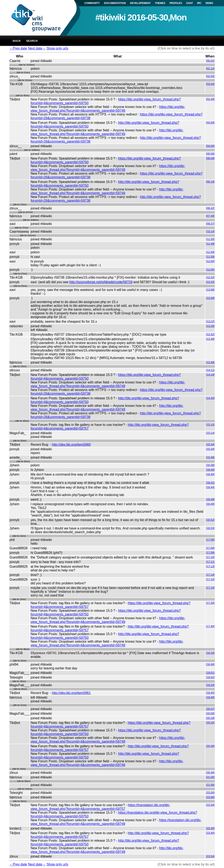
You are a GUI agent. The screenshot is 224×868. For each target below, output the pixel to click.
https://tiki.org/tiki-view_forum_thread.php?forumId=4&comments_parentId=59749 (108, 109)
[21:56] (210, 785)
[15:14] (210, 433)
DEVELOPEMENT (140, 3)
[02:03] (210, 76)
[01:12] (210, 68)
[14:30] (210, 398)
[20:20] (210, 723)
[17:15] (210, 579)
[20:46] (210, 772)
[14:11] (210, 370)
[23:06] (210, 797)
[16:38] (210, 465)
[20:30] (210, 746)
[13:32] (210, 334)
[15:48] (210, 457)
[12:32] (210, 277)
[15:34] (210, 444)
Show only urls (57, 48)
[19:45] (210, 693)
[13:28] (210, 326)
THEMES (160, 3)
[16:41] (210, 483)
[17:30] (210, 603)
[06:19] (210, 182)
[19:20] (210, 685)
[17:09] (210, 548)
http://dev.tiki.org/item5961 (71, 693)
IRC (199, 3)
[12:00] (210, 261)
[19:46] (210, 697)
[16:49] (210, 499)
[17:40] (210, 626)
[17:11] (210, 562)
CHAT (189, 3)
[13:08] (210, 290)
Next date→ (37, 48)
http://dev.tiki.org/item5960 (71, 445)
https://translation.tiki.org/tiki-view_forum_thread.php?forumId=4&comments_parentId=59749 (116, 822)
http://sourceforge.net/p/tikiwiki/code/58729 (101, 282)
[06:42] (210, 208)
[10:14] (210, 231)
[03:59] (210, 122)
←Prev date (18, 48)
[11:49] (210, 244)
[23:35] (210, 828)
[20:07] (210, 709)
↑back (16, 41)
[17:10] (210, 557)
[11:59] (210, 252)
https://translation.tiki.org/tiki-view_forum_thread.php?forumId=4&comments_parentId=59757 (100, 807)
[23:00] (210, 792)
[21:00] (210, 777)
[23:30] (210, 805)
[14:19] (210, 375)
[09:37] (210, 224)
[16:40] (210, 470)
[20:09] (210, 713)
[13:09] (210, 298)
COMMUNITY (92, 3)
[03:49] (210, 99)
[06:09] (210, 158)
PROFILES (176, 3)
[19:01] (210, 673)
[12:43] (210, 282)
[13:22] (210, 321)
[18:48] (210, 664)
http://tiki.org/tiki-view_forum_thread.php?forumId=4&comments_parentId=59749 (107, 132)
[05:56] (210, 154)
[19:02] (210, 677)
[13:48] (210, 362)
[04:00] (210, 146)
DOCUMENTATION (115, 3)
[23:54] (210, 856)
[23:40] (210, 833)
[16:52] (210, 520)
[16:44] (210, 487)
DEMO (209, 3)
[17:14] (210, 575)
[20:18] (210, 718)
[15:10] (210, 424)
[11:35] (210, 239)
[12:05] (210, 270)
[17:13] (210, 566)
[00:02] (210, 61)
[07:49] (210, 216)
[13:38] (210, 339)
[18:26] (210, 653)
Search (32, 41)
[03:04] (210, 84)
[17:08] (210, 540)
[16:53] (210, 528)
